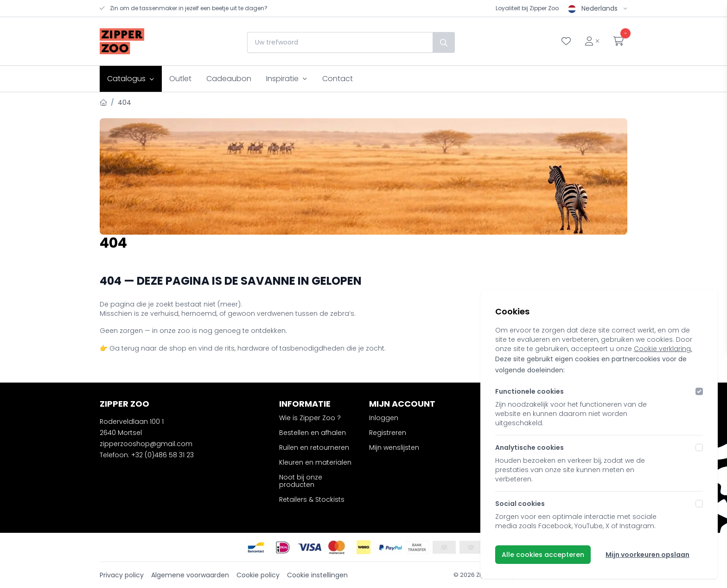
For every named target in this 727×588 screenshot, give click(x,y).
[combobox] (338, 42)
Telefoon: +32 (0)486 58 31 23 (147, 455)
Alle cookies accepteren (543, 555)
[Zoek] (441, 42)
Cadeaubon (229, 79)
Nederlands (598, 8)
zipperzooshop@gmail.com (146, 444)
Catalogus (131, 79)
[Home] (103, 102)
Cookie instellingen (317, 575)
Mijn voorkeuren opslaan (647, 555)
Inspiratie (287, 79)
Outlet (180, 79)
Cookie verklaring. (663, 349)
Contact (338, 79)
